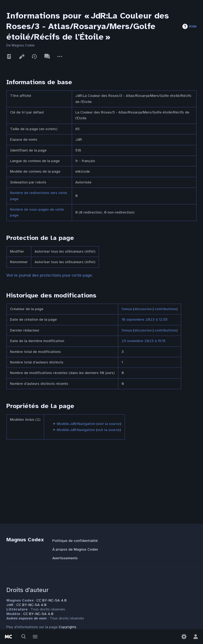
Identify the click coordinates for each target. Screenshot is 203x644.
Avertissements (65, 558)
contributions (165, 309)
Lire (9, 56)
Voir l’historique (34, 56)
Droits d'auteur (27, 590)
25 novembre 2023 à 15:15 (144, 341)
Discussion (47, 56)
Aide (193, 26)
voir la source (109, 424)
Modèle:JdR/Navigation (76, 424)
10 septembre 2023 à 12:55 (145, 319)
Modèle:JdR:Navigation (76, 430)
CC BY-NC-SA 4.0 (52, 600)
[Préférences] (184, 637)
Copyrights (68, 627)
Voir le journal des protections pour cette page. (50, 275)
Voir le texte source (22, 56)
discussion (143, 309)
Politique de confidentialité (75, 541)
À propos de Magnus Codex (75, 549)
